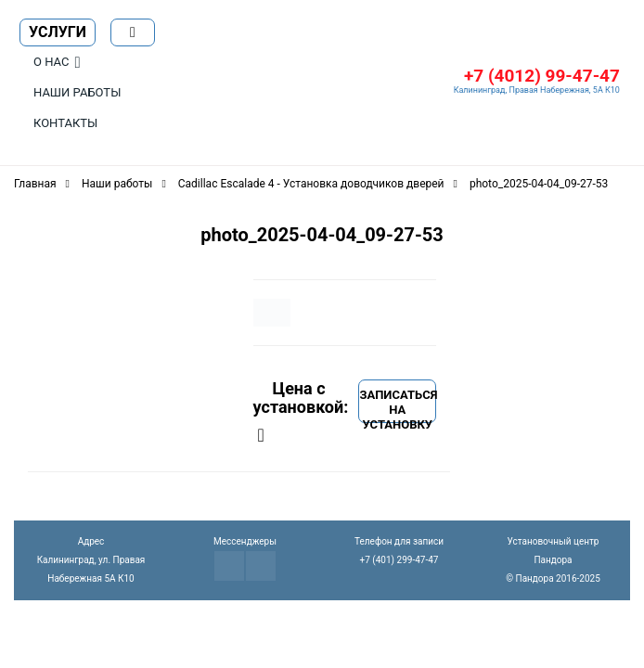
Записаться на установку (398, 405)
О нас (51, 62)
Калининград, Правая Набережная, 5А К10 (537, 90)
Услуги (58, 32)
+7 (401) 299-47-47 (399, 560)
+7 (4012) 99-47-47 (542, 76)
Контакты (65, 123)
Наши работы (77, 92)
